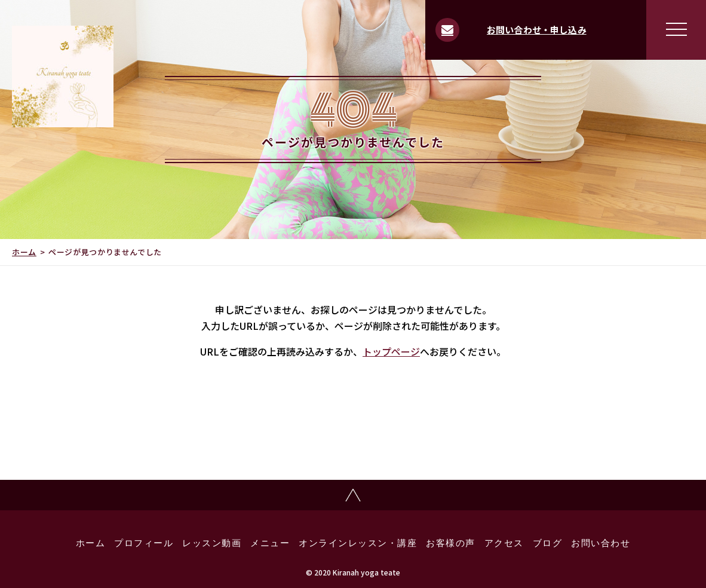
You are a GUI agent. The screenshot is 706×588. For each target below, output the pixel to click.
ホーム (24, 252)
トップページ (391, 351)
